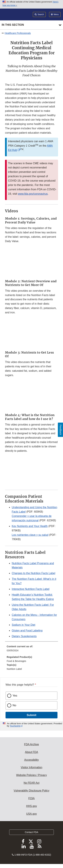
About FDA (31, 752)
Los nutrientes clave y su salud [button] (30, 535)
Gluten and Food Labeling (27, 631)
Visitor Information (32, 767)
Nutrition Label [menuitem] (14, 669)
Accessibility (31, 760)
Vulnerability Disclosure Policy (32, 791)
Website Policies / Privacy (32, 775)
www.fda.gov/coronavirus (33, 194)
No (14, 705)
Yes (15, 696)
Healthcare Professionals (18, 33)
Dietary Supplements (24, 636)
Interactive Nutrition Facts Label (31, 589)
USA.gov (31, 814)
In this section (13, 25)
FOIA (31, 798)
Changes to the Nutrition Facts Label (34, 573)
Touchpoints (15, 726)
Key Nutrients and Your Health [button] (30, 526)
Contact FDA (31, 832)
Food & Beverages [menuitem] (16, 661)
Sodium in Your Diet (24, 625)
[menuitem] (31, 650)
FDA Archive (31, 744)
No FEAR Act (31, 783)
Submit (31, 715)
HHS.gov (31, 806)
